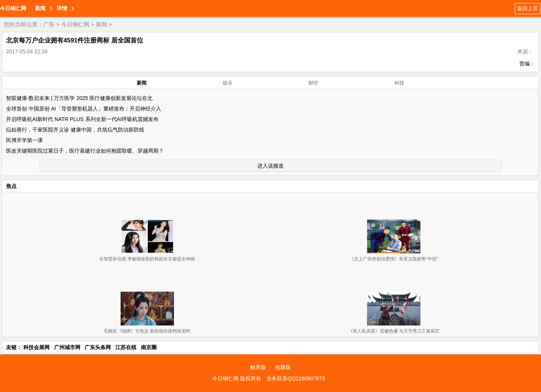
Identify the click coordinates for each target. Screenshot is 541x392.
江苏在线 (126, 347)
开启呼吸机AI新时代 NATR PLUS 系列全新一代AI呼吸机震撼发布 (82, 119)
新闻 (40, 8)
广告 (49, 24)
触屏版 (258, 367)
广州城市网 (67, 347)
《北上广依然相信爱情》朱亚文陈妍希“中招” (394, 259)
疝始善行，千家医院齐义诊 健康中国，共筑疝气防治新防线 (75, 130)
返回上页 (527, 8)
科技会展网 (36, 347)
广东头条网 (98, 347)
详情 (62, 8)
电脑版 (283, 367)
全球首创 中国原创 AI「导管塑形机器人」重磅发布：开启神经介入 (84, 109)
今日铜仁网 (13, 8)
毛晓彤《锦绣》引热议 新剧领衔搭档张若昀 (147, 331)
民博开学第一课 (24, 140)
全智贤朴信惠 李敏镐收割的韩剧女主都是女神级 (147, 259)
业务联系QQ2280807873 (296, 378)
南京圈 (149, 347)
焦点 (11, 186)
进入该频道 (270, 166)
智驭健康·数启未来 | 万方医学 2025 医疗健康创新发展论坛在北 (79, 98)
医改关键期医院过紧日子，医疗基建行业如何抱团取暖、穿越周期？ (85, 151)
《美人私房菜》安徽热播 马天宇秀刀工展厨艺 (394, 331)
